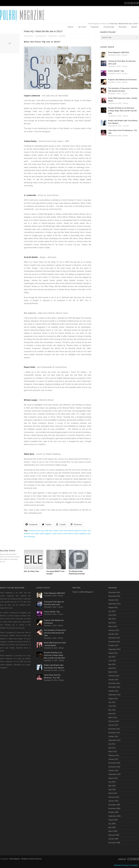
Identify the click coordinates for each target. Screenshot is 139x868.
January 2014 (113, 634)
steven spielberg (80, 534)
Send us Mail (126, 3)
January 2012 (113, 725)
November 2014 (114, 596)
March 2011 (113, 752)
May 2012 (112, 710)
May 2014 (112, 619)
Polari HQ (105, 24)
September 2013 (114, 649)
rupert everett (57, 534)
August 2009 (113, 820)
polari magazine (46, 534)
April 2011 (112, 748)
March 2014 (113, 626)
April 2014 (112, 623)
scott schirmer (68, 534)
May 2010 (112, 786)
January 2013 (113, 680)
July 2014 (112, 611)
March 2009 (113, 831)
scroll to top (122, 859)
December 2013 (114, 638)
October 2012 (113, 691)
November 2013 (114, 642)
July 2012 (112, 702)
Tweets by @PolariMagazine (83, 592)
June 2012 (112, 706)
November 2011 (114, 733)
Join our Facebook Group (132, 3)
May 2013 (112, 664)
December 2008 (114, 843)
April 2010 (112, 789)
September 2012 (114, 695)
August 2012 (113, 699)
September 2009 (114, 816)
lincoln (85, 531)
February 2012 (114, 721)
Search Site (138, 3)
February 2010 (114, 797)
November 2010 (114, 767)
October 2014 (113, 600)
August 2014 (113, 607)
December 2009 (114, 805)
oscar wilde (35, 534)
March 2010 (113, 793)
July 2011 (112, 744)
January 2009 (113, 839)
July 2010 (112, 782)
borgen (56, 531)
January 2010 (113, 801)
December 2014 (114, 592)
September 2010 (114, 774)
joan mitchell (69, 531)
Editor (63, 36)
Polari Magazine (94, 24)
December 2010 (114, 763)
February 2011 (114, 755)
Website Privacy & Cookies (126, 865)
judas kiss (78, 531)
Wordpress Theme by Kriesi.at (31, 859)
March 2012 (113, 717)
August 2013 (113, 653)
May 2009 (112, 827)
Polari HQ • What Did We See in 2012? (43, 31)
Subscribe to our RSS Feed (135, 3)
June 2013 (112, 661)
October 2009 (113, 812)
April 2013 (112, 668)
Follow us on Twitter (129, 3)
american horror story (36, 531)
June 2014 (112, 615)
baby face (49, 531)
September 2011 (114, 740)
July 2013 (112, 657)
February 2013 (114, 676)
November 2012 (114, 687)
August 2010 (113, 778)
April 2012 (112, 714)
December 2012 (114, 683)
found (61, 531)
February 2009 (114, 835)
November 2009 (114, 808)
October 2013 (113, 645)
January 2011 (113, 759)
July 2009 (112, 824)
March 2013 (113, 672)
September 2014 (114, 604)
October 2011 (113, 736)
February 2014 (114, 630)
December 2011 (114, 729)
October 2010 (113, 770)
